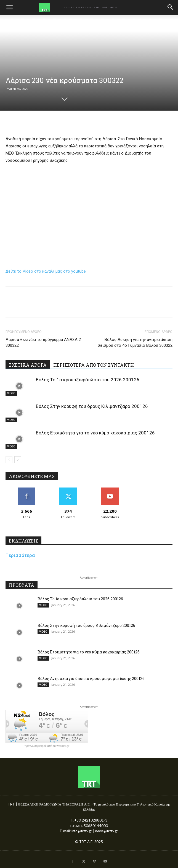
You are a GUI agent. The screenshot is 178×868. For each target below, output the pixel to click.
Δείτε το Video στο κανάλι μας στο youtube (46, 271)
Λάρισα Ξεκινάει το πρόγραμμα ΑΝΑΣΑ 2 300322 (43, 342)
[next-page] (18, 460)
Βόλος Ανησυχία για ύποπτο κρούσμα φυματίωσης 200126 (91, 678)
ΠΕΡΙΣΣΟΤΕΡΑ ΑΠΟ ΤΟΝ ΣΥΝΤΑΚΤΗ (94, 365)
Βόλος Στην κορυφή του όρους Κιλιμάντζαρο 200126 (92, 406)
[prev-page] (9, 460)
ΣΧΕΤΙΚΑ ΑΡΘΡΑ (28, 365)
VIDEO (11, 393)
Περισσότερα (20, 555)
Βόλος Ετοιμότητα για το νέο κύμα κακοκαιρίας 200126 (95, 433)
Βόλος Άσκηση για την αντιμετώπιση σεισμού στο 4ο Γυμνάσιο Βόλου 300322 (135, 342)
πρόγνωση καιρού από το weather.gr (47, 746)
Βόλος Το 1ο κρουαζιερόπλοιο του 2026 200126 (88, 380)
